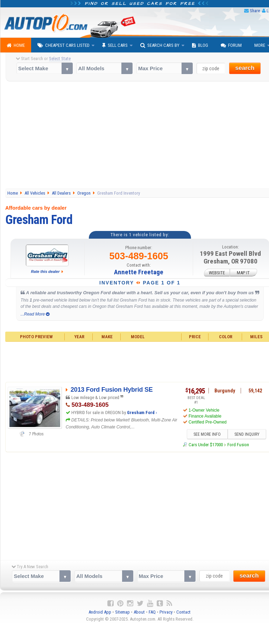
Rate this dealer (45, 272)
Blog (200, 45)
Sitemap (122, 612)
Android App (100, 612)
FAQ (152, 612)
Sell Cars (115, 45)
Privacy (166, 612)
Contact (183, 612)
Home (16, 45)
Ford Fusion (238, 445)
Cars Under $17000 (206, 445)
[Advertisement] (135, 505)
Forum (231, 45)
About (139, 612)
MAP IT (243, 272)
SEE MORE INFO (207, 434)
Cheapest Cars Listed (63, 45)
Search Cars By (160, 45)
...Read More (35, 314)
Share (255, 11)
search (245, 68)
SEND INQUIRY (247, 434)
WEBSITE (217, 272)
